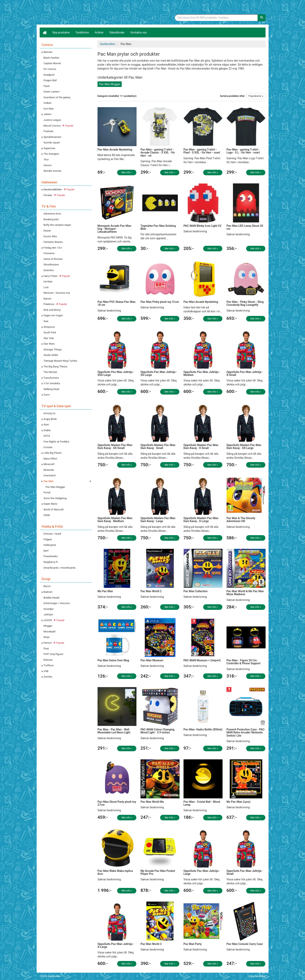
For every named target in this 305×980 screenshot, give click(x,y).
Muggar (48, 626)
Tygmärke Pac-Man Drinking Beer (158, 227)
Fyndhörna (82, 32)
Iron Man (49, 109)
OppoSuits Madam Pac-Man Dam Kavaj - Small (158, 447)
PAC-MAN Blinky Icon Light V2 (202, 226)
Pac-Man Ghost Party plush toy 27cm (117, 803)
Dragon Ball (50, 80)
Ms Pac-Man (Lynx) (239, 802)
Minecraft (49, 464)
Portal (47, 492)
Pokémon (55, 304)
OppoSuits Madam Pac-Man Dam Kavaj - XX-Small (115, 447)
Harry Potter (57, 276)
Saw (46, 321)
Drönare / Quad (52, 534)
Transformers (51, 378)
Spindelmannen (53, 137)
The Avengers (51, 154)
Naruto (47, 299)
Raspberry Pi (51, 562)
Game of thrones (53, 259)
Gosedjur (49, 609)
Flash (47, 86)
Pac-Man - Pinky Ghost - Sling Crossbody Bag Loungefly (245, 303)
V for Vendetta (52, 383)
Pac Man (49, 481)
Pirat (46, 649)
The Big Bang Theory (55, 367)
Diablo (47, 430)
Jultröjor (48, 614)
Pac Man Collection (196, 591)
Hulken (48, 103)
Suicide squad (52, 143)
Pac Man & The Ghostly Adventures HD (241, 520)
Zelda (47, 515)
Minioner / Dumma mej (57, 293)
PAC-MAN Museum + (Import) (202, 660)
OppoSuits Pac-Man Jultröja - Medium (202, 373)
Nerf (46, 551)
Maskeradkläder (59, 189)
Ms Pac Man (105, 591)
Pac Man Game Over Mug (113, 660)
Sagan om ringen (53, 315)
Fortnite (48, 447)
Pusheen (49, 131)
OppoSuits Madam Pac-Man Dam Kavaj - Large (158, 520)
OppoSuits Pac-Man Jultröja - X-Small (245, 373)
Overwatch (50, 475)
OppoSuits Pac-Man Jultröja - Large (202, 872)
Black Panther (52, 58)
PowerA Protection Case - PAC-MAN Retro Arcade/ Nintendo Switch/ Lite (246, 733)
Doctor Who (50, 236)
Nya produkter (61, 32)
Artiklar (99, 32)
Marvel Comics (58, 126)
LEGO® (54, 620)
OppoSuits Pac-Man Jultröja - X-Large (116, 945)
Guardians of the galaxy (57, 97)
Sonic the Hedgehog (55, 498)
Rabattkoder (117, 32)
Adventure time (52, 214)
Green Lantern (52, 92)
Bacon (47, 586)
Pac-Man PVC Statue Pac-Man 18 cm (116, 303)
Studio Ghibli (51, 355)
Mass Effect (50, 459)
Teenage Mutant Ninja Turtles (60, 361)
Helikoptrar (50, 545)
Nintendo (49, 470)
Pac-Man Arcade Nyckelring (115, 150)
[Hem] (45, 32)
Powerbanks (51, 556)
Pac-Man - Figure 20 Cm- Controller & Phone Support (244, 662)
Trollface (49, 665)
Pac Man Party (193, 944)
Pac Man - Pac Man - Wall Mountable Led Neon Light (114, 731)
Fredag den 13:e (53, 248)
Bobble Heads (52, 598)
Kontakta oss (139, 32)
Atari (46, 425)
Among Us (50, 413)
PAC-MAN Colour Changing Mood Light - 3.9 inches (157, 731)
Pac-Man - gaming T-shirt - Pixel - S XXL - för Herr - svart (202, 151)
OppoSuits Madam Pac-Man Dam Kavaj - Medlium (115, 520)
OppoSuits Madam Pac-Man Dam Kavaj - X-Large (201, 520)
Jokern (48, 114)
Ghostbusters (51, 265)
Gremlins (49, 270)
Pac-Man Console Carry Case (245, 944)
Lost (46, 287)
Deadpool (49, 75)
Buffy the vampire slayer (57, 225)
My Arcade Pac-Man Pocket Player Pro (158, 872)
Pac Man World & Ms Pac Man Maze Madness (245, 593)
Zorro (47, 395)
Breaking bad (51, 219)
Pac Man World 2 (151, 591)
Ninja (47, 637)
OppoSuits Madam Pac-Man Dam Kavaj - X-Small (201, 447)
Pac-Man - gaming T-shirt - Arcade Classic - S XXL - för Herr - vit (158, 153)
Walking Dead (51, 389)
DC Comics (50, 69)
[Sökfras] (216, 18)
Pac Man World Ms (152, 802)
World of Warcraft (54, 510)
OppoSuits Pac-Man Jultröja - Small (245, 872)
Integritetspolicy (257, 976)
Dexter (47, 231)
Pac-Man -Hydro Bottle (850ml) (203, 729)
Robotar (48, 660)
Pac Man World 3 (151, 944)
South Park (50, 332)
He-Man (48, 282)
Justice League (52, 120)
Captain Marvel (52, 63)
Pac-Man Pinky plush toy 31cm (160, 302)
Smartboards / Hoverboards (60, 568)
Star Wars (49, 344)
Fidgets (48, 539)
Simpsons (49, 327)
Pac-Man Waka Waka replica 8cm (115, 872)
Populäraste (256, 96)
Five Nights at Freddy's (56, 442)
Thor (46, 160)
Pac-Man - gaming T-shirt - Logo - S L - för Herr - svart (243, 151)
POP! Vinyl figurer (54, 654)
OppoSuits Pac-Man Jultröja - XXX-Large (116, 373)
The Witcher (50, 372)
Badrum (48, 592)
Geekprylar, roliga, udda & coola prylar (69, 13)
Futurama (49, 253)
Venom (48, 165)
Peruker (54, 195)
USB (46, 671)
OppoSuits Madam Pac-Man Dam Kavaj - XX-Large (244, 447)
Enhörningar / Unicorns (57, 603)
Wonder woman (53, 171)
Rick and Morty (52, 310)
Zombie (48, 677)
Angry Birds (50, 419)
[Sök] (262, 18)
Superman (49, 148)
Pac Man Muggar (55, 487)
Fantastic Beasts (53, 242)
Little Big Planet (53, 453)
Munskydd (50, 632)
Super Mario (51, 504)
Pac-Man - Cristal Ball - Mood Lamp (202, 803)
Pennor (54, 643)
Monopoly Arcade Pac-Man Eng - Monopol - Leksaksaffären (114, 229)
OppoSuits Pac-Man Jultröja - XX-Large (159, 373)
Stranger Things (53, 349)
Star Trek (49, 338)
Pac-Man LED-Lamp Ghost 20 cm (245, 227)
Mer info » (127, 173)
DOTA (47, 436)
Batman (48, 52)
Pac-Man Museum (152, 660)
